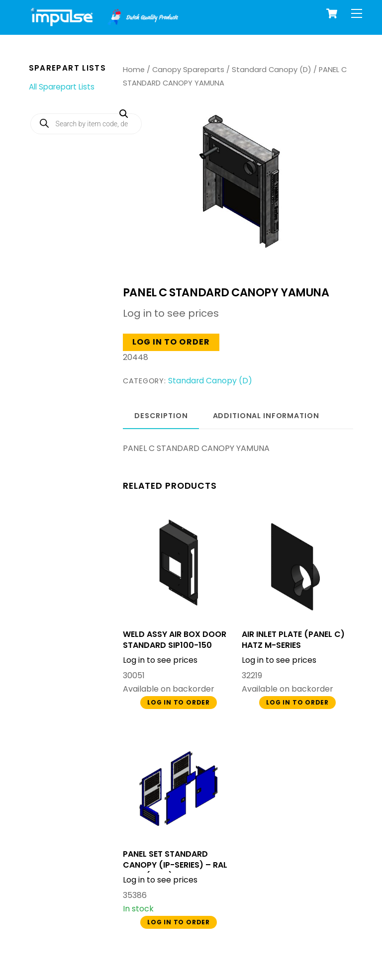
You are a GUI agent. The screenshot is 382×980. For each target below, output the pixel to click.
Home (134, 70)
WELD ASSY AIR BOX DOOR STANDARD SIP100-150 (175, 640)
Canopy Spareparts (188, 70)
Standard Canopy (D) (272, 70)
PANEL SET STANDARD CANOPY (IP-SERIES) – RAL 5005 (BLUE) (175, 865)
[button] (230, 157)
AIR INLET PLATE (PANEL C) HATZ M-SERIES (293, 640)
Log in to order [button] (171, 342)
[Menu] (357, 14)
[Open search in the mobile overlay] (86, 124)
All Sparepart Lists (62, 87)
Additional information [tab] (266, 416)
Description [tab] (161, 416)
